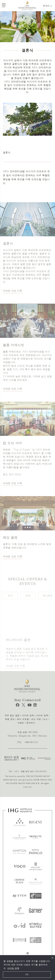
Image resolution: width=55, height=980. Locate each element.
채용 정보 (10, 719)
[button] (25, 535)
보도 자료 (36, 719)
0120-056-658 (41, 771)
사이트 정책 (13, 968)
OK (27, 975)
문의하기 (31, 723)
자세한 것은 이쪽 (13, 299)
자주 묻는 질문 (12, 715)
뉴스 (45, 719)
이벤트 (21, 723)
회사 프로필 (23, 719)
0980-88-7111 (32, 742)
